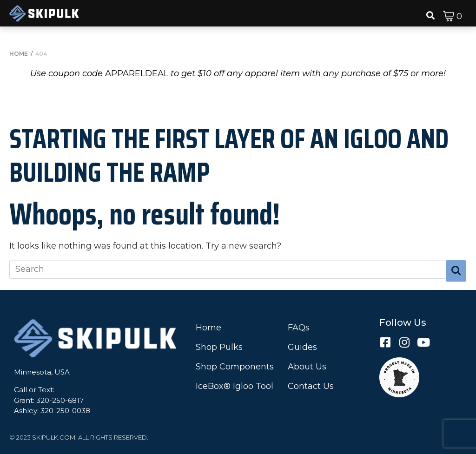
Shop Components (235, 367)
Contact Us (311, 386)
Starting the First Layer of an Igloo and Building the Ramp (229, 155)
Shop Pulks (219, 347)
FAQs (299, 328)
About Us (307, 367)
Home (208, 328)
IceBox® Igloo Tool (235, 386)
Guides (302, 347)
